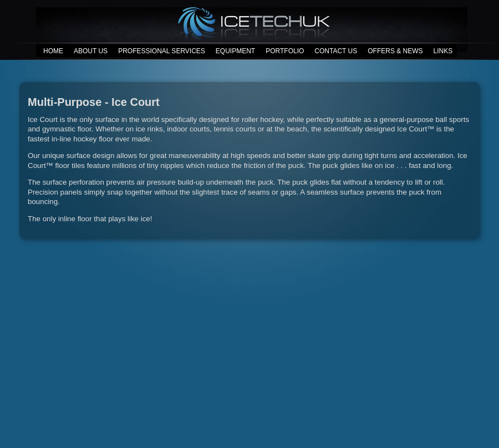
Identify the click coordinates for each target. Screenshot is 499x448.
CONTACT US (336, 51)
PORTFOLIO (285, 51)
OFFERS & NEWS (395, 51)
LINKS (443, 51)
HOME (53, 51)
